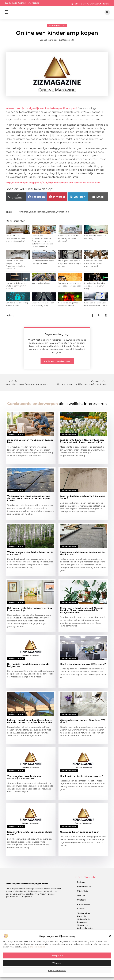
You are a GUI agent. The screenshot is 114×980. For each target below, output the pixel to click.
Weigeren (57, 963)
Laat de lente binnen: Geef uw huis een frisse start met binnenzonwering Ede (82, 441)
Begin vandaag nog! (57, 334)
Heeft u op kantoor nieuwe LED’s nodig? (83, 664)
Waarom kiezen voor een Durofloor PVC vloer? (83, 721)
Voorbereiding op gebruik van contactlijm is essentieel (24, 777)
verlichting (63, 212)
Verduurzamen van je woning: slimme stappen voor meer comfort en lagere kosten (29, 498)
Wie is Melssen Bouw (41, 283)
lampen (52, 212)
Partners (81, 882)
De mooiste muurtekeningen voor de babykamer (28, 665)
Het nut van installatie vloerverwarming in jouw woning (29, 609)
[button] (110, 936)
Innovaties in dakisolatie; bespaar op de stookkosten (82, 553)
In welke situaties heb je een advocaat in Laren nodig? (95, 286)
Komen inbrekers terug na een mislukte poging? (30, 833)
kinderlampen (38, 212)
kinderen (24, 212)
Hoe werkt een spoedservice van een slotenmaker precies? (15, 238)
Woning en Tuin (57, 25)
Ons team (82, 900)
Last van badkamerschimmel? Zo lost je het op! (83, 497)
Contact (81, 909)
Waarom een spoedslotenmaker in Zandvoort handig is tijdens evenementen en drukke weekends (43, 241)
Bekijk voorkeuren (57, 970)
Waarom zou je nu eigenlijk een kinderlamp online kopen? (42, 108)
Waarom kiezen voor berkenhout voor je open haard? (30, 553)
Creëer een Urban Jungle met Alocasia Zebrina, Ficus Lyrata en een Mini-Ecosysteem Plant (82, 610)
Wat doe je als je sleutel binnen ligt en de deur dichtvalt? (68, 238)
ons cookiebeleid (37, 947)
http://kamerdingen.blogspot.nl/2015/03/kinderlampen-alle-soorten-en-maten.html (53, 183)
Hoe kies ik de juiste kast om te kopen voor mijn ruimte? (16, 286)
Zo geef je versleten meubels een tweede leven (30, 441)
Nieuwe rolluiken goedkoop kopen (80, 832)
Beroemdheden (84, 886)
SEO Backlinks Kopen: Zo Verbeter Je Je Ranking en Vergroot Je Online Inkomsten (85, 921)
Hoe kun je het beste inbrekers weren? (82, 776)
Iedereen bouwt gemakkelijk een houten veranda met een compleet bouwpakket (30, 721)
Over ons (81, 895)
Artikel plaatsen (84, 904)
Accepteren (57, 956)
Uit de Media (83, 891)
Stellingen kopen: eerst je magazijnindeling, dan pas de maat (70, 263)
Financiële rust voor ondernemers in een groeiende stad (93, 263)
